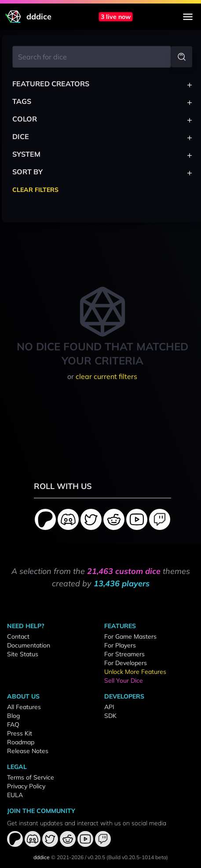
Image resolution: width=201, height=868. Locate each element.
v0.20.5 (96, 857)
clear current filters (106, 376)
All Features (24, 707)
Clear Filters (35, 190)
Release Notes (28, 751)
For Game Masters (130, 636)
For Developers (126, 663)
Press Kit (20, 733)
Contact (18, 636)
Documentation (29, 645)
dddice (42, 857)
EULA (15, 795)
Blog (13, 716)
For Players (120, 645)
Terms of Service (31, 777)
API (109, 707)
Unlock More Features (135, 672)
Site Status (23, 654)
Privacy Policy (26, 786)
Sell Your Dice (124, 680)
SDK (110, 716)
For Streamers (124, 654)
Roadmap (21, 742)
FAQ (13, 725)
